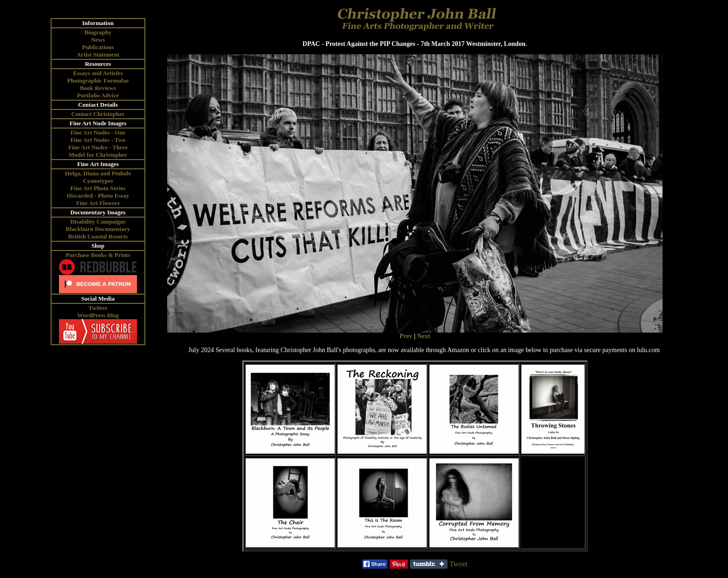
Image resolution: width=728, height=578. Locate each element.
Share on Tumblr (429, 564)
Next (423, 336)
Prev (406, 336)
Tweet (458, 564)
